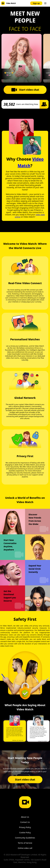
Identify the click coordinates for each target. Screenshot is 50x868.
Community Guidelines (25, 838)
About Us (25, 817)
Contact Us (25, 822)
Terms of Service (25, 843)
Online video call (25, 848)
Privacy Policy (25, 827)
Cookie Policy (25, 833)
